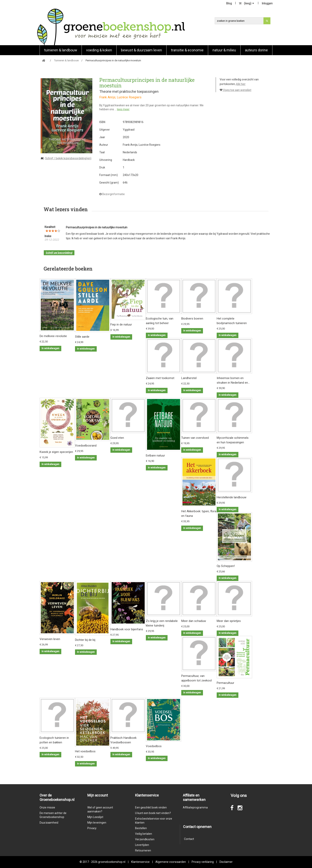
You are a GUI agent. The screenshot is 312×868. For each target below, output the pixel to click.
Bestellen (141, 828)
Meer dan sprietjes (229, 621)
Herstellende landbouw (232, 497)
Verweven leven (50, 639)
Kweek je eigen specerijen (56, 452)
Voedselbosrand (86, 446)
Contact (189, 839)
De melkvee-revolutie (53, 336)
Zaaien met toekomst (160, 378)
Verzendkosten (145, 839)
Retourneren (143, 850)
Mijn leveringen (97, 823)
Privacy (92, 828)
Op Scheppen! (226, 566)
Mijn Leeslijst (95, 817)
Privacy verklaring (203, 862)
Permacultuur (225, 683)
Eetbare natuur (155, 456)
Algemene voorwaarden (171, 862)
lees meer (123, 109)
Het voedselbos (85, 751)
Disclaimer (226, 862)
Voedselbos (154, 746)
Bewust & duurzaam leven (141, 50)
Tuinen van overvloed (195, 438)
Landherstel (189, 378)
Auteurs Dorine (256, 50)
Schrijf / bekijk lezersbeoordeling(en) (68, 158)
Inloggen (267, 3)
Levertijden (142, 845)
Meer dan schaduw (194, 621)
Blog (229, 3)
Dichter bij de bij (85, 640)
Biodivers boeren (192, 319)
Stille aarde (82, 337)
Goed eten (117, 438)
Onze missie (47, 807)
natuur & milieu (224, 50)
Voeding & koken (99, 50)
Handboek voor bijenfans (127, 629)
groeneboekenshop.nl (112, 862)
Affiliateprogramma (195, 807)
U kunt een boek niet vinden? (153, 813)
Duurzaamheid (49, 823)
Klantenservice (140, 862)
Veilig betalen (144, 834)
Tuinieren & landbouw (61, 50)
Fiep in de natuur (121, 325)
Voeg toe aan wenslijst (235, 90)
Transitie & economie (187, 50)
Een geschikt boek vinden (151, 807)
